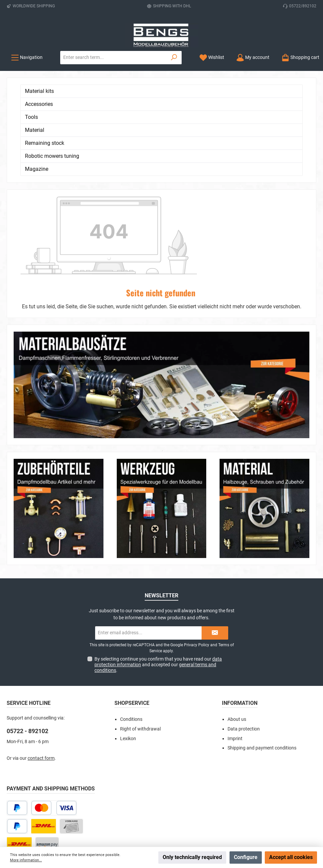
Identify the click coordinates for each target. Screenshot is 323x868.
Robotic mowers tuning (52, 156)
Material (35, 130)
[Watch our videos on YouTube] (169, 807)
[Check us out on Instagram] (154, 807)
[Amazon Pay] (47, 745)
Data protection (244, 630)
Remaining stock (45, 143)
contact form (41, 659)
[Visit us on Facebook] (138, 807)
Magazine (37, 169)
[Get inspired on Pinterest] (185, 807)
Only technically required (192, 857)
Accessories (39, 104)
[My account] (253, 57)
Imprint (235, 639)
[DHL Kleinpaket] (19, 745)
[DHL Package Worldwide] (28, 764)
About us (237, 620)
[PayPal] (17, 727)
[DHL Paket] (44, 727)
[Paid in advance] (71, 727)
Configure (246, 857)
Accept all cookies (291, 857)
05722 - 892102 (27, 632)
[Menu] (27, 57)
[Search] (174, 58)
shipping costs (135, 824)
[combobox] (114, 58)
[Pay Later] (17, 709)
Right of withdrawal (140, 630)
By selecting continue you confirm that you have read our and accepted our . (158, 565)
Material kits (39, 91)
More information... (26, 860)
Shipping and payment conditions (262, 649)
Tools (31, 117)
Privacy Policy (197, 546)
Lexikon (128, 639)
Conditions (131, 620)
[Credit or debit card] (54, 709)
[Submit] (215, 534)
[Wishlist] (212, 57)
